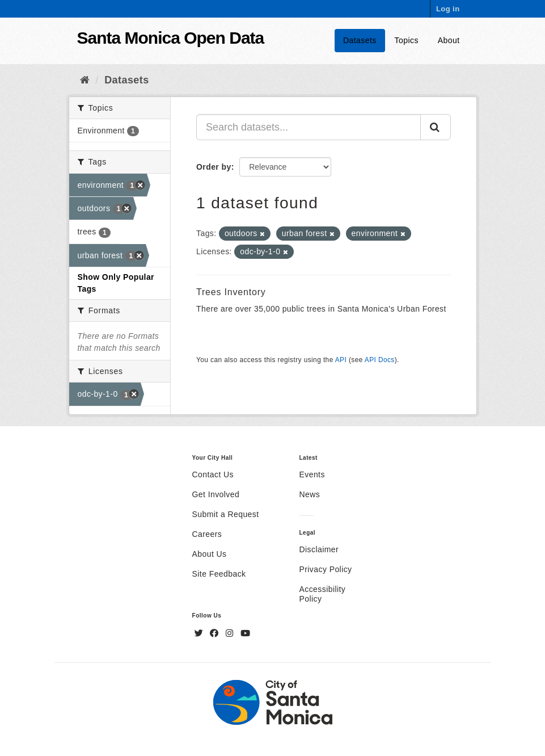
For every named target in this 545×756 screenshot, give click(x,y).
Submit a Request (226, 514)
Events (312, 474)
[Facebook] (216, 633)
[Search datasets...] (309, 127)
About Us (210, 554)
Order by (214, 167)
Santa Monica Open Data (171, 38)
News (310, 494)
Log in (448, 9)
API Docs (380, 360)
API (341, 360)
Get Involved (216, 494)
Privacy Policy (326, 569)
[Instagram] (231, 633)
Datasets (360, 40)
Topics (407, 40)
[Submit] (436, 127)
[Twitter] (200, 633)
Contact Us (213, 474)
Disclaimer (319, 549)
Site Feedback (219, 574)
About (449, 40)
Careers (207, 534)
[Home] (85, 80)
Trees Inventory (231, 292)
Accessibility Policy (323, 594)
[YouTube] (245, 633)
